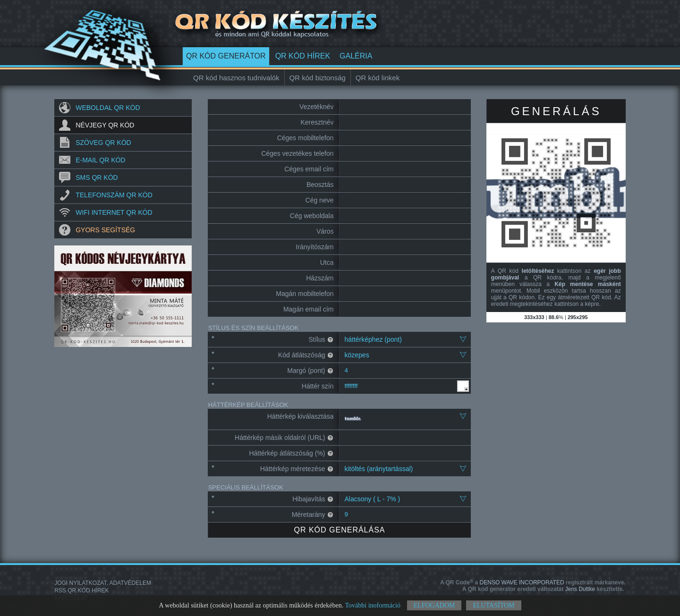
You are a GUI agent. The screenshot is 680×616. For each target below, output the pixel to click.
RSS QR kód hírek (81, 591)
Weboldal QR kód (108, 108)
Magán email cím (309, 309)
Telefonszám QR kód (114, 195)
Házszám (320, 278)
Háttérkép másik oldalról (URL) (284, 438)
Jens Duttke (543, 589)
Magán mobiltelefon (305, 294)
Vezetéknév (316, 107)
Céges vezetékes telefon (297, 153)
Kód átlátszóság (306, 355)
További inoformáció (373, 605)
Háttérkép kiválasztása (301, 416)
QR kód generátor (226, 56)
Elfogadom (434, 605)
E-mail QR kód (100, 160)
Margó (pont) (310, 371)
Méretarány (313, 515)
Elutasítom (493, 605)
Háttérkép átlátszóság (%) (291, 453)
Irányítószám (314, 247)
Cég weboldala (312, 216)
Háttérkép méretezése (297, 469)
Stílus (321, 339)
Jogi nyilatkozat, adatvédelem (103, 583)
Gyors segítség (105, 230)
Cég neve (320, 200)
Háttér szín (318, 386)
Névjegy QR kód (105, 125)
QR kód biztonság (318, 78)
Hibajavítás (313, 499)
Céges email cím (309, 169)
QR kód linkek (378, 78)
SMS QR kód (97, 177)
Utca (327, 262)
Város (325, 231)
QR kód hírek (303, 56)
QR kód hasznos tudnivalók (236, 78)
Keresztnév (317, 122)
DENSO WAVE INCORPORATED (533, 582)
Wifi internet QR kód (114, 212)
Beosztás (320, 185)
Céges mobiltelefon (306, 138)
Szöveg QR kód (103, 143)
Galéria (356, 56)
